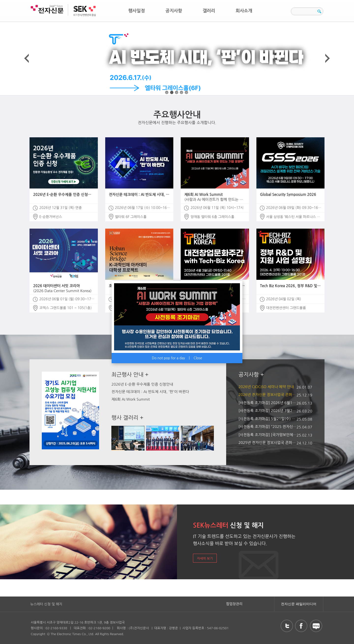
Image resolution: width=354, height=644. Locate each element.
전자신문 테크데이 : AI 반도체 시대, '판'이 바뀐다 (139, 195)
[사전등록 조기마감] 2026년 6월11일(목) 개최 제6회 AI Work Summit (268, 403)
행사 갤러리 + (127, 418)
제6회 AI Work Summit (215, 197)
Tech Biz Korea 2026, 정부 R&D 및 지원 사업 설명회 (291, 286)
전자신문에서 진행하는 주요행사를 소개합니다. (177, 117)
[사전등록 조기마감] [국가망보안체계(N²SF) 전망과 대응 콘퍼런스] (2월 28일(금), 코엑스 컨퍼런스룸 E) (268, 435)
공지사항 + (251, 375)
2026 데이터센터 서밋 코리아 (64, 289)
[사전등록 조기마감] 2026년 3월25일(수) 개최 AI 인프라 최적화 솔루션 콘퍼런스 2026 (268, 411)
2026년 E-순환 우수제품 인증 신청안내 (64, 195)
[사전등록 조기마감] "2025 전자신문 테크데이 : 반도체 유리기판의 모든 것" (268, 427)
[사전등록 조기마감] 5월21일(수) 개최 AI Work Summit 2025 (268, 419)
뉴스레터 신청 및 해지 (46, 604)
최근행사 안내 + (130, 375)
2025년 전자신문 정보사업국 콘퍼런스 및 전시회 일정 (268, 443)
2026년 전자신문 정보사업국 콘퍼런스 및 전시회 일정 (268, 395)
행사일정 (137, 11)
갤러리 (209, 11)
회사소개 (244, 11)
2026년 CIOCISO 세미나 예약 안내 (266, 387)
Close (198, 358)
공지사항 (174, 11)
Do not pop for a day (169, 358)
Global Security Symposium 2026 (288, 195)
